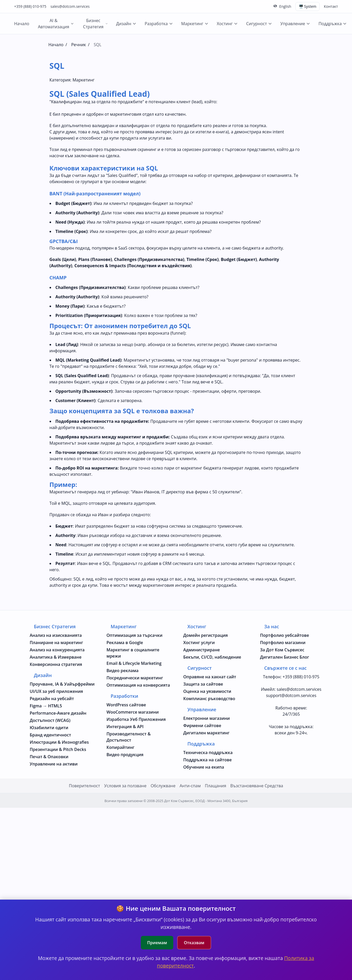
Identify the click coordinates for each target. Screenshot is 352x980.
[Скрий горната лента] (275, 6)
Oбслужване (163, 786)
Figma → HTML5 (46, 706)
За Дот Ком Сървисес (282, 650)
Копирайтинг (121, 747)
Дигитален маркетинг (206, 733)
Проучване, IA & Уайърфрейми (62, 684)
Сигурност (259, 24)
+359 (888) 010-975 (30, 6)
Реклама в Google (125, 643)
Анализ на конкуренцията (57, 650)
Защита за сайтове (203, 684)
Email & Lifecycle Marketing (134, 663)
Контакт (331, 6)
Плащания (216, 786)
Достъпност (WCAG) (50, 720)
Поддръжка (333, 24)
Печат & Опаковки (49, 757)
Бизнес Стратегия (95, 24)
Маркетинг (195, 24)
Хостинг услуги (199, 643)
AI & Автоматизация (56, 24)
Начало (22, 24)
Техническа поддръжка (208, 753)
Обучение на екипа (204, 767)
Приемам (157, 943)
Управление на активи (54, 764)
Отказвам (194, 943)
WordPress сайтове (126, 705)
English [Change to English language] (285, 6)
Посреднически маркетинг (135, 678)
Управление (295, 24)
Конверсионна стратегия (56, 664)
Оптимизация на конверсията (138, 685)
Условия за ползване (125, 786)
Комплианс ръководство (209, 699)
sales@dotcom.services (70, 6)
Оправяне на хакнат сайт (210, 677)
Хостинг (227, 24)
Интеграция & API (125, 727)
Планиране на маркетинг (57, 643)
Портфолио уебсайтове (285, 635)
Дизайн (126, 24)
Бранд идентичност (50, 735)
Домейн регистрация (206, 635)
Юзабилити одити (49, 728)
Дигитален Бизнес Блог (285, 657)
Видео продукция (125, 755)
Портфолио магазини (283, 643)
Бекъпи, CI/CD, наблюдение (212, 657)
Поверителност (85, 786)
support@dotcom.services (291, 695)
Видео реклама (123, 671)
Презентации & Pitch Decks (58, 749)
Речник (78, 45)
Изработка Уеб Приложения (136, 719)
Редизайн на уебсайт (52, 699)
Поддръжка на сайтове (208, 760)
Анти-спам (190, 786)
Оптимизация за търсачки (135, 635)
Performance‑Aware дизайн (58, 713)
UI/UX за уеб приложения (56, 691)
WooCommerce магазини (133, 712)
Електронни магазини (207, 718)
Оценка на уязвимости (207, 691)
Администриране (202, 650)
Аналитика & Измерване (56, 657)
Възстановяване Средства (257, 786)
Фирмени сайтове (202, 726)
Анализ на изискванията (56, 635)
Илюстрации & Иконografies (59, 742)
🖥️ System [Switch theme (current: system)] (308, 6)
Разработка (159, 24)
